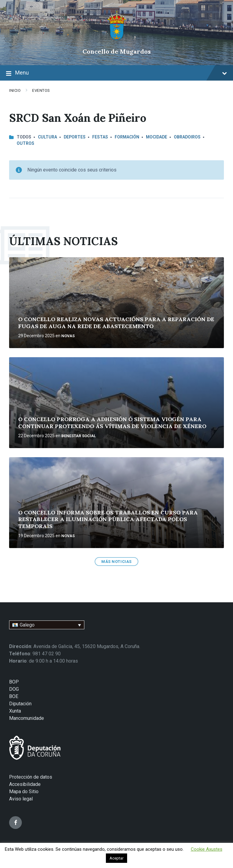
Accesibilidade (25, 784)
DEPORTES (75, 137)
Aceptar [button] (116, 858)
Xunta (15, 711)
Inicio (15, 90)
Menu (116, 73)
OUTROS (25, 143)
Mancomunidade (27, 718)
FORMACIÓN (127, 137)
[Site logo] (117, 41)
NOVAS (68, 336)
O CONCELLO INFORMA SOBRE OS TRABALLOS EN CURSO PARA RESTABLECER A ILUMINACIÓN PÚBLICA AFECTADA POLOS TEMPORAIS (108, 519)
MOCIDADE (157, 137)
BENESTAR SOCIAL (79, 436)
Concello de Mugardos (117, 51)
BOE (14, 696)
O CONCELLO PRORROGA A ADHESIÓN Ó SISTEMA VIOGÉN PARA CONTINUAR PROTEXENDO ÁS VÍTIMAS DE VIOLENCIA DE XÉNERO (112, 423)
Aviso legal (21, 799)
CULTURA (47, 137)
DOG (14, 689)
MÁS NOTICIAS (116, 562)
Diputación (20, 704)
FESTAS (100, 137)
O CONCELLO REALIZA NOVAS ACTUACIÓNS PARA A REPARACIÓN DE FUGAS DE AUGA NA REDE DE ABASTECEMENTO (116, 323)
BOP (14, 682)
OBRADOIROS (187, 137)
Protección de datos (31, 777)
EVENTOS (41, 90)
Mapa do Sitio (24, 792)
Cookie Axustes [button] (207, 849)
